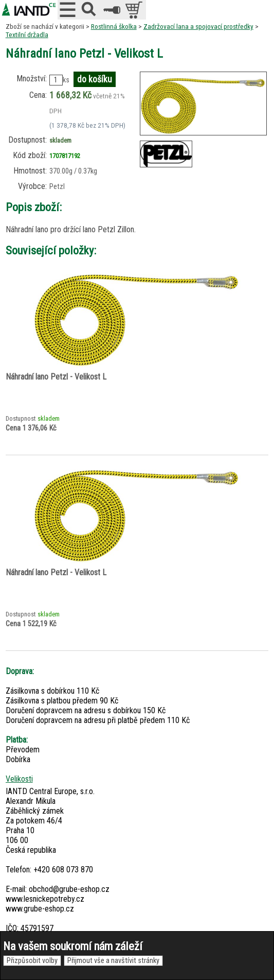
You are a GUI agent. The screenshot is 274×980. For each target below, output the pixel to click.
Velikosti (19, 779)
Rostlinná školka (114, 26)
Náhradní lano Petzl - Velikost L (56, 377)
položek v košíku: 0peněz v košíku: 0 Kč (135, 10)
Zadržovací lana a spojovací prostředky (198, 26)
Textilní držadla (27, 35)
